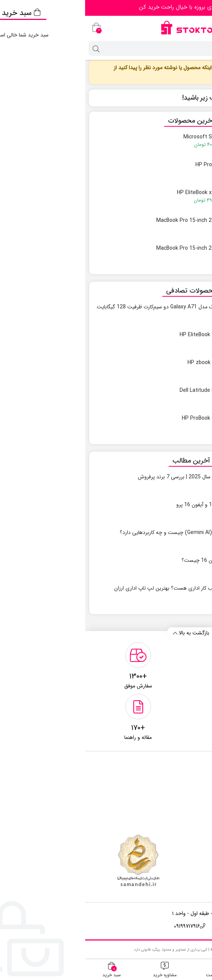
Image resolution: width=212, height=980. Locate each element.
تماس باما (189, 778)
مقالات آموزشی (184, 802)
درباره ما (191, 790)
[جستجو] (113, 49)
